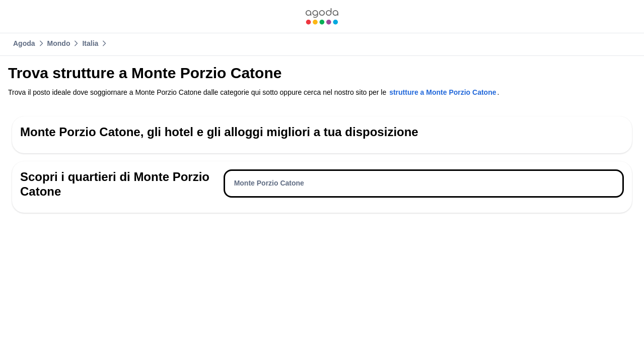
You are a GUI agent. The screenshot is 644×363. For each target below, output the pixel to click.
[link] (322, 16)
